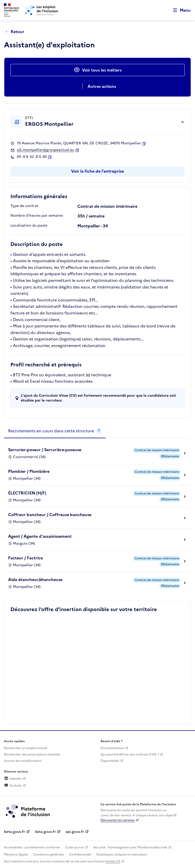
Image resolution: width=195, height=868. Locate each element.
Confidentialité (80, 855)
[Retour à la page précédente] (16, 32)
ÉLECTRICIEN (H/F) (27, 493)
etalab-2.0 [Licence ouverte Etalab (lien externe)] (113, 861)
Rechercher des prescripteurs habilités (32, 754)
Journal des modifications (23, 761)
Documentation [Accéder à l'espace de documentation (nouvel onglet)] (112, 748)
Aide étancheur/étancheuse (35, 580)
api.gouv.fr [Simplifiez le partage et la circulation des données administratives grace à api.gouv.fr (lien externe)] (75, 832)
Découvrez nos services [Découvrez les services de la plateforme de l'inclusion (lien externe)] (118, 820)
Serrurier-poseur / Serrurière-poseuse (45, 450)
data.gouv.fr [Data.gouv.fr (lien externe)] (45, 832)
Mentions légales (16, 855)
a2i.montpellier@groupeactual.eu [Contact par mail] (45, 150)
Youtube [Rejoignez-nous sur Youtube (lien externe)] (13, 786)
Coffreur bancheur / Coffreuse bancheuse (50, 515)
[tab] (55, 431)
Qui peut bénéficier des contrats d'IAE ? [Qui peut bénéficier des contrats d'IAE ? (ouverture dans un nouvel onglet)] (130, 754)
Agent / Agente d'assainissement (40, 536)
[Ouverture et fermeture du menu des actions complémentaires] (98, 86)
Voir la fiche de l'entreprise (97, 171)
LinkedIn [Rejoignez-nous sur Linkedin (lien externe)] (13, 779)
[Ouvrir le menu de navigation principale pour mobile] (180, 10)
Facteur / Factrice (26, 558)
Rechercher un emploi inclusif (26, 748)
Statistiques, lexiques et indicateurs (122, 855)
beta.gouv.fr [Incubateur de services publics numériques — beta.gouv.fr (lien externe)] (15, 832)
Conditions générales (49, 855)
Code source (74, 847)
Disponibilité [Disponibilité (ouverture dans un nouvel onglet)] (110, 761)
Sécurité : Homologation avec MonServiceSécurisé (130, 847)
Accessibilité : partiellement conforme (32, 847)
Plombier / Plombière (29, 471)
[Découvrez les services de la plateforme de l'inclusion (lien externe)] (28, 811)
